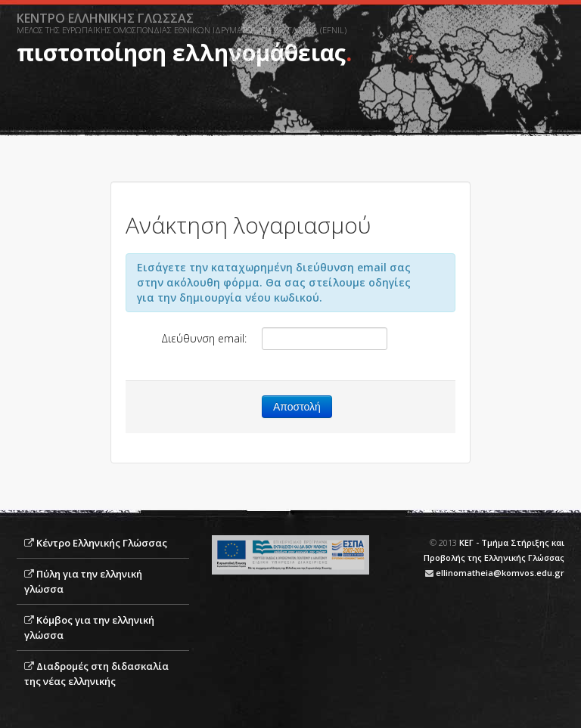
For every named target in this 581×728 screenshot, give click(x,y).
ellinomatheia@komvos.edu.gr (500, 573)
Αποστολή (297, 407)
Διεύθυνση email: (204, 338)
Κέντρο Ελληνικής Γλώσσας (102, 543)
